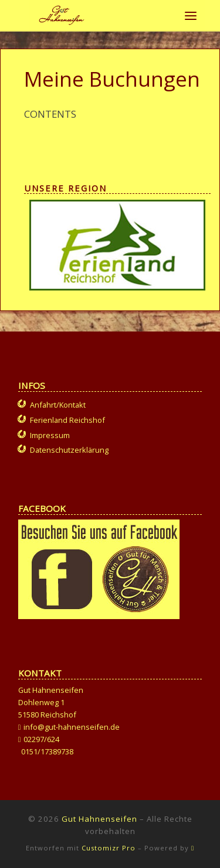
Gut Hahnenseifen (99, 819)
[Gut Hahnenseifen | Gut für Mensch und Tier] (62, 14)
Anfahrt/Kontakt (58, 405)
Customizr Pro (109, 848)
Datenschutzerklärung (69, 450)
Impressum (50, 435)
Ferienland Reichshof (67, 420)
